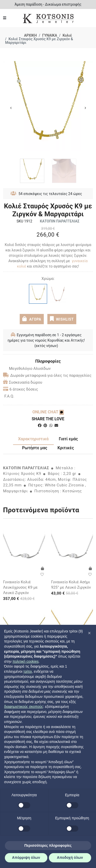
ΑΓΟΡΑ (32, 319)
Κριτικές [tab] (66, 448)
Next (85, 108)
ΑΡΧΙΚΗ (30, 35)
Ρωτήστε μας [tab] (35, 448)
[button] (89, 633)
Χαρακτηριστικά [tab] (33, 439)
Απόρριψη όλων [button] (26, 857)
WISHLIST (62, 319)
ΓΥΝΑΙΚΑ (50, 35)
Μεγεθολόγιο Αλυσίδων (27, 369)
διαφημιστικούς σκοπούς (24, 707)
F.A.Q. (9, 396)
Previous (11, 108)
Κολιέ (67, 35)
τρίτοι (28, 671)
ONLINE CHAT (48, 412)
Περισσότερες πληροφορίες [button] (48, 845)
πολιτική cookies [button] (26, 661)
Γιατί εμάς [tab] (68, 439)
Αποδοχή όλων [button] (70, 857)
